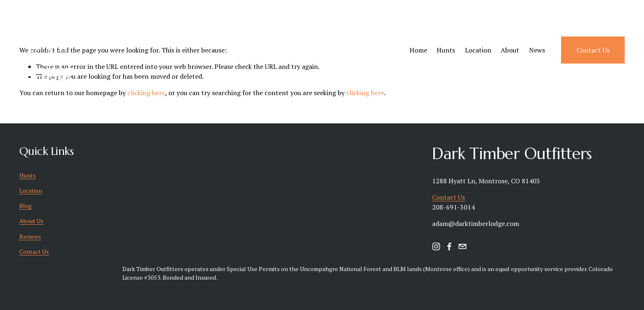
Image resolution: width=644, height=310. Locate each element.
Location (478, 50)
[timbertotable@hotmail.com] (462, 246)
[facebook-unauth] (449, 246)
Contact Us (593, 50)
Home (418, 50)
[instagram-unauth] (436, 246)
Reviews (30, 236)
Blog (25, 206)
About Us (31, 221)
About (510, 50)
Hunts (446, 50)
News (537, 50)
